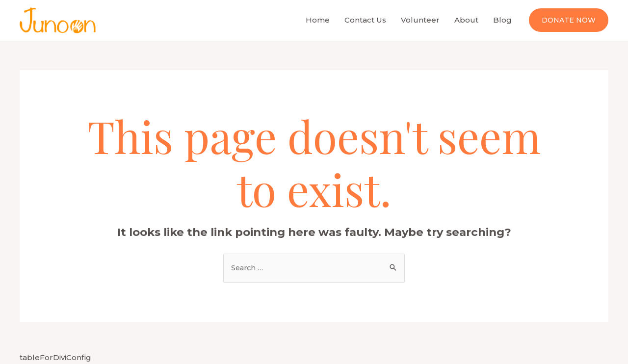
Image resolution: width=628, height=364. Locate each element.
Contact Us (365, 20)
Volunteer (420, 20)
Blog (502, 20)
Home (318, 20)
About (466, 20)
